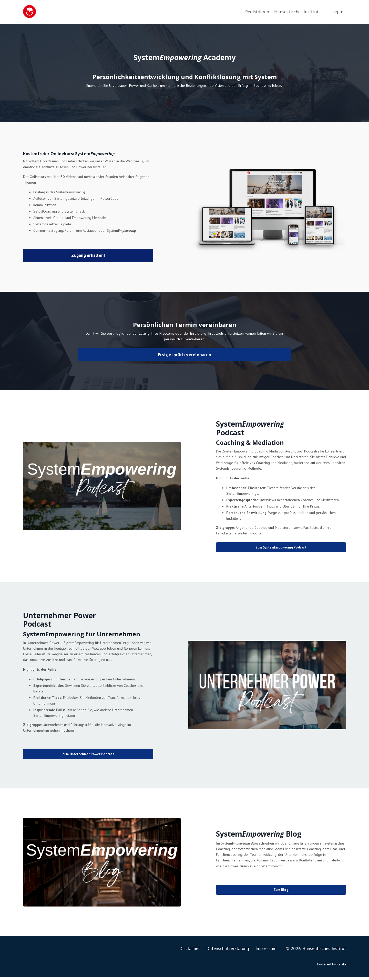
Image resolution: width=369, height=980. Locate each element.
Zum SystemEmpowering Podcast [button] (281, 549)
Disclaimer (190, 951)
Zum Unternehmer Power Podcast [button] (88, 757)
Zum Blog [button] (281, 892)
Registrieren (258, 12)
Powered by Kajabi (332, 967)
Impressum (266, 951)
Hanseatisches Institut (296, 12)
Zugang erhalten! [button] (88, 256)
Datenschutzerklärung (228, 951)
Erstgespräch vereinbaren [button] (184, 356)
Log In (337, 12)
